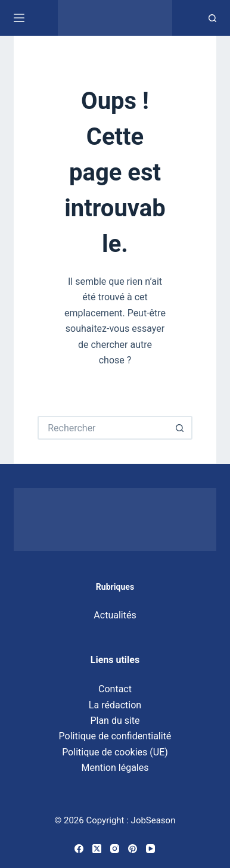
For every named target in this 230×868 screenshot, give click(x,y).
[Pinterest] (133, 849)
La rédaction (115, 705)
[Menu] (19, 18)
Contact (115, 689)
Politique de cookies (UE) (115, 752)
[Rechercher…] (103, 428)
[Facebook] (79, 849)
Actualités (115, 615)
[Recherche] (212, 18)
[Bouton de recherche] (181, 428)
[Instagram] (115, 849)
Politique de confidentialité (115, 736)
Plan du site (115, 721)
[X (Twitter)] (97, 849)
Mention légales (115, 768)
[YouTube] (150, 849)
